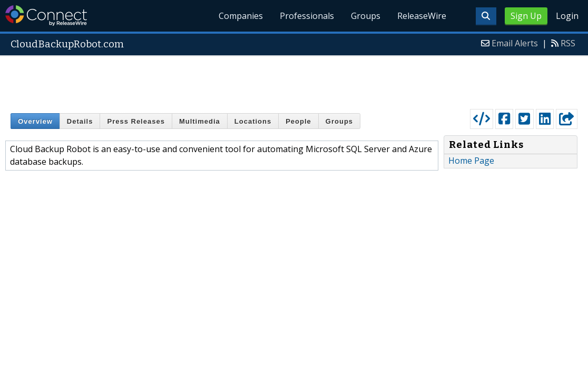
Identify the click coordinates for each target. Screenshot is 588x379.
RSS (568, 43)
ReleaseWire (422, 16)
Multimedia (200, 121)
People (298, 121)
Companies (241, 16)
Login (567, 16)
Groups (366, 16)
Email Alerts (515, 43)
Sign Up (526, 16)
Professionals (307, 16)
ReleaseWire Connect (46, 16)
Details (80, 121)
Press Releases (136, 121)
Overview (35, 121)
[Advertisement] (294, 80)
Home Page (471, 161)
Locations (253, 121)
